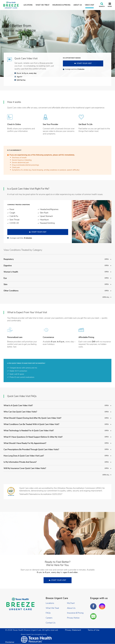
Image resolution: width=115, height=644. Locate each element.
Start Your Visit (84, 63)
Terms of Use (93, 630)
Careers (49, 618)
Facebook (94, 605)
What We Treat (43, 5)
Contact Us (51, 623)
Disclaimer (10, 642)
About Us (78, 5)
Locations (28, 5)
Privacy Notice (73, 618)
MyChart (71, 603)
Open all (107, 297)
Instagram (103, 605)
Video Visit (90, 5)
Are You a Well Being (94, 616)
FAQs (48, 613)
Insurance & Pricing (61, 5)
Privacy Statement (73, 630)
